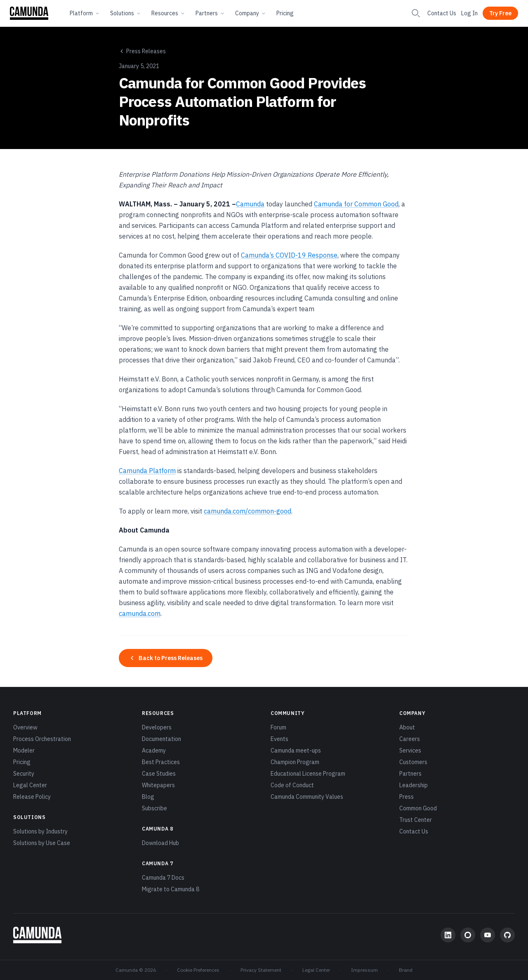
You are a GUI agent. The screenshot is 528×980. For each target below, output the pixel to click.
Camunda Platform (147, 471)
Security (24, 774)
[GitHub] (507, 935)
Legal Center (30, 785)
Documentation (161, 739)
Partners (210, 13)
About (407, 727)
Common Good (418, 808)
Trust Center (416, 820)
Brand (406, 970)
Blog (148, 797)
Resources (169, 13)
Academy (154, 750)
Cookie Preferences (198, 970)
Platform (85, 13)
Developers (157, 727)
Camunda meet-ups (296, 750)
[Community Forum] (468, 935)
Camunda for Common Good (356, 204)
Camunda (250, 204)
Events (279, 739)
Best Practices (161, 762)
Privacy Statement (261, 970)
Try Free (500, 13)
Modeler (24, 750)
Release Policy (32, 797)
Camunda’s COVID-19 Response (289, 255)
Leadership (414, 785)
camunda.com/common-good (247, 511)
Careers (410, 739)
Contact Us (442, 13)
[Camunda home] (29, 13)
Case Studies (159, 774)
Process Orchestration (42, 739)
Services (410, 750)
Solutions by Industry (40, 831)
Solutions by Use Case (42, 843)
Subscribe (154, 808)
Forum (278, 727)
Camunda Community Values (307, 797)
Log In (469, 13)
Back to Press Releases (166, 658)
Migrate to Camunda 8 (171, 889)
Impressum (364, 970)
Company (251, 13)
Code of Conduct (292, 785)
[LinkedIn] (448, 935)
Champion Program (295, 762)
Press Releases (142, 51)
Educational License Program (308, 774)
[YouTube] (488, 935)
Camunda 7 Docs (163, 878)
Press (407, 797)
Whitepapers (158, 785)
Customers (413, 762)
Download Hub (160, 843)
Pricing (285, 13)
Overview (25, 727)
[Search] (416, 13)
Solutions (126, 13)
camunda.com (140, 613)
